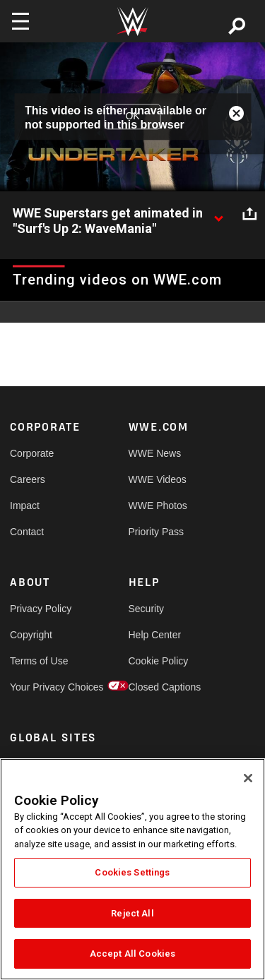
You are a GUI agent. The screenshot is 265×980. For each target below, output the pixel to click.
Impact (25, 506)
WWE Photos (158, 506)
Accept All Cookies (132, 954)
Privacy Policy (40, 609)
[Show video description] (218, 214)
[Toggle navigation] (20, 21)
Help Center (155, 635)
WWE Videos (158, 479)
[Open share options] (249, 214)
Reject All (132, 913)
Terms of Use (39, 661)
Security (147, 609)
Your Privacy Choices (40, 687)
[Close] (248, 778)
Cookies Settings (132, 872)
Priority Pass (157, 532)
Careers (28, 479)
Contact (27, 532)
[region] (132, 869)
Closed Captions (158, 687)
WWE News (155, 453)
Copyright (31, 635)
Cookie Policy (158, 661)
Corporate (32, 453)
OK (132, 116)
